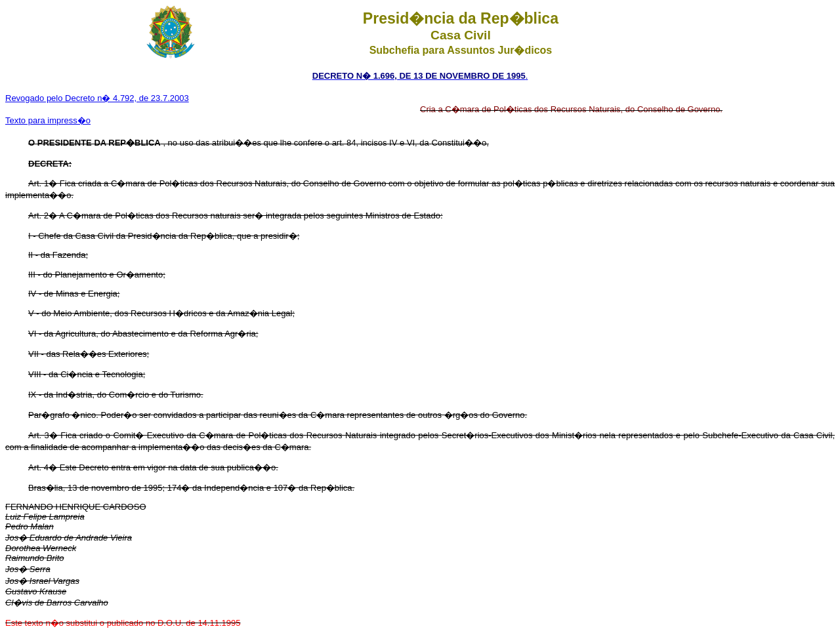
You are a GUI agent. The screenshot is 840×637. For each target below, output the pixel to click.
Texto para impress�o (48, 120)
